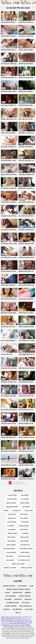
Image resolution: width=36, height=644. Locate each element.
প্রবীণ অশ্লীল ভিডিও (17, 609)
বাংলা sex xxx (26, 603)
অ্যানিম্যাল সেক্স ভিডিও (11, 545)
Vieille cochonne (6, 617)
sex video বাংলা (17, 511)
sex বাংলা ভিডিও (12, 514)
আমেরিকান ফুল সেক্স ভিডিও (27, 568)
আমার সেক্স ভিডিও (10, 560)
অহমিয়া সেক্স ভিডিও (12, 541)
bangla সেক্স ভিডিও (25, 503)
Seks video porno (22, 624)
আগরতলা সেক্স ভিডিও (11, 553)
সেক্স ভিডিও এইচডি (17, 593)
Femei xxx (21, 619)
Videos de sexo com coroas (9, 625)
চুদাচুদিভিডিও (28, 593)
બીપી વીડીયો (15, 617)
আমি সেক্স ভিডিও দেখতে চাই (24, 560)
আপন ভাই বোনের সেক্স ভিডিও (24, 556)
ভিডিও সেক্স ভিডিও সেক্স (26, 606)
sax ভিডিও (6, 511)
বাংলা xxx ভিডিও (22, 586)
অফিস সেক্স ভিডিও (24, 530)
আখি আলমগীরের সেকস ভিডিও (26, 549)
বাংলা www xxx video (13, 603)
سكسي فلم (27, 619)
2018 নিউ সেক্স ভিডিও (12, 499)
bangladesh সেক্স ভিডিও (12, 507)
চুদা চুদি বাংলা (7, 609)
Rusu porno (21, 625)
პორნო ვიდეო (5, 624)
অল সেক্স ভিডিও (25, 533)
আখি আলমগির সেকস (25, 545)
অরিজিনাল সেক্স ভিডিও (12, 533)
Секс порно (29, 622)
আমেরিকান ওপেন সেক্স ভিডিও (10, 568)
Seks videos (13, 624)
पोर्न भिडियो (28, 625)
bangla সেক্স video (11, 503)
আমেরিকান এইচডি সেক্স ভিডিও (18, 564)
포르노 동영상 (17, 620)
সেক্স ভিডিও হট (18, 599)
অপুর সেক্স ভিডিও (12, 530)
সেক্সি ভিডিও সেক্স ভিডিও (9, 586)
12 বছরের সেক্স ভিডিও (12, 495)
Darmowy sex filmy (7, 620)
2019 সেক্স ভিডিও (25, 499)
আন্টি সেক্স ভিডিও (9, 556)
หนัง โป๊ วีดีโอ (9, 622)
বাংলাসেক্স (7, 593)
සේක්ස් (29, 624)
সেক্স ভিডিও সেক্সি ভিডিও (11, 606)
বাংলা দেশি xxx (29, 609)
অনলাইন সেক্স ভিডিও (12, 522)
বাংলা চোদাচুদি (8, 599)
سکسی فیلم (25, 620)
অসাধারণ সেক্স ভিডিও (24, 537)
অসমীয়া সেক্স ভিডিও (11, 537)
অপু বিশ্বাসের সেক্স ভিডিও (24, 526)
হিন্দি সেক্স (18, 613)
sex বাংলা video (29, 511)
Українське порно (19, 622)
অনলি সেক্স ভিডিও (25, 522)
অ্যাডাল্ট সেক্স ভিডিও (24, 541)
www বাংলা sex (12, 518)
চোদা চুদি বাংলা (28, 599)
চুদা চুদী (31, 586)
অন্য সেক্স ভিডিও (11, 526)
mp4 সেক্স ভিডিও (26, 507)
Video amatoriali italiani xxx (9, 619)
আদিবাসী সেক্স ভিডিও (25, 553)
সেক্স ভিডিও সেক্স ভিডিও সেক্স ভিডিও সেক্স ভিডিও (18, 589)
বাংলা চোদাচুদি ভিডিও (11, 596)
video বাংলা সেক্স (24, 514)
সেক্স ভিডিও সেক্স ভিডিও (25, 596)
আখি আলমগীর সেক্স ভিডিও (9, 549)
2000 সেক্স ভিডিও (25, 495)
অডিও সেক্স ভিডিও (24, 518)
